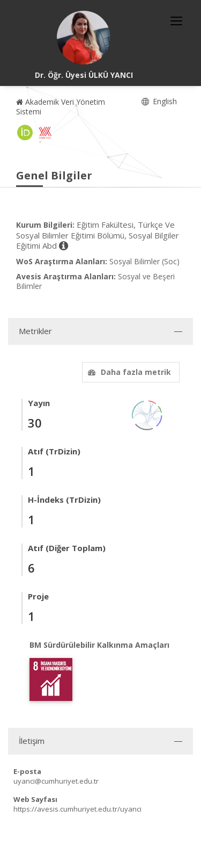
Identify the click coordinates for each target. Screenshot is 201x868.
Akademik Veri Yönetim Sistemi (61, 107)
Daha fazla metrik (128, 372)
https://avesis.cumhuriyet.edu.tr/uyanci (77, 809)
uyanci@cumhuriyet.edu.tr (56, 781)
